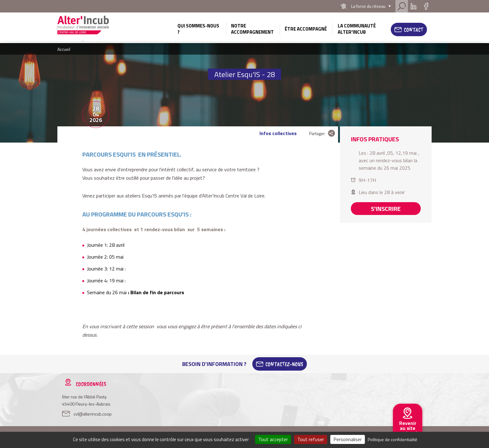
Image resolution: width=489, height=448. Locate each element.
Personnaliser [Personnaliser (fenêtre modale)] (348, 439)
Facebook (426, 6)
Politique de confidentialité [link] (392, 439)
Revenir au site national (408, 428)
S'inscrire (386, 209)
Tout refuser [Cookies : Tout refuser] (311, 439)
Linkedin (414, 6)
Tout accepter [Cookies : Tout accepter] (273, 439)
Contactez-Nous (284, 364)
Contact (414, 30)
